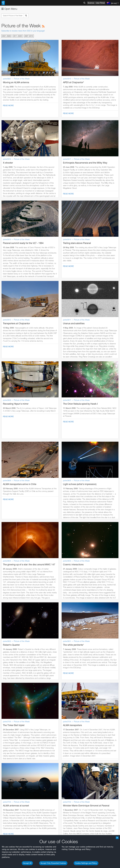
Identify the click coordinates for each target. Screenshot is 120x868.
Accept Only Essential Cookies (53, 863)
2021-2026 (6, 36)
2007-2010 (29, 36)
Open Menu (9, 9)
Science (91, 3)
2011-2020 (18, 36)
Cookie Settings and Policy (86, 863)
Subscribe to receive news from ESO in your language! (23, 31)
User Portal (100, 3)
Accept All (27, 863)
